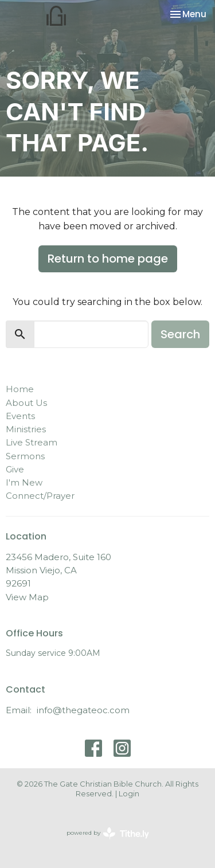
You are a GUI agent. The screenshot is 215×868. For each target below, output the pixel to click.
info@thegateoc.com (83, 710)
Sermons (25, 456)
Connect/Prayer (40, 496)
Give (15, 469)
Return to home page (108, 259)
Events (20, 416)
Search (180, 334)
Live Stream (32, 442)
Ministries (26, 429)
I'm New (24, 482)
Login (129, 794)
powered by (108, 833)
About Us (26, 403)
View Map (27, 597)
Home (20, 389)
